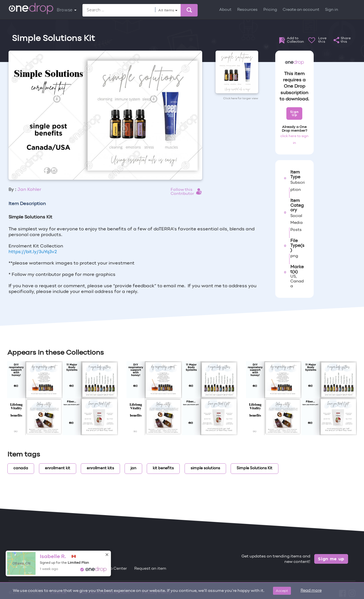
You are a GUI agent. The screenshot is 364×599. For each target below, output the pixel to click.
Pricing (270, 10)
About (225, 10)
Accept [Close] (282, 591)
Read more (311, 591)
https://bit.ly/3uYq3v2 (33, 252)
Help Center (115, 569)
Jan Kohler (29, 190)
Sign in (332, 10)
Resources (247, 10)
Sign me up (331, 559)
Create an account (301, 10)
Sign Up (294, 113)
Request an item (150, 569)
